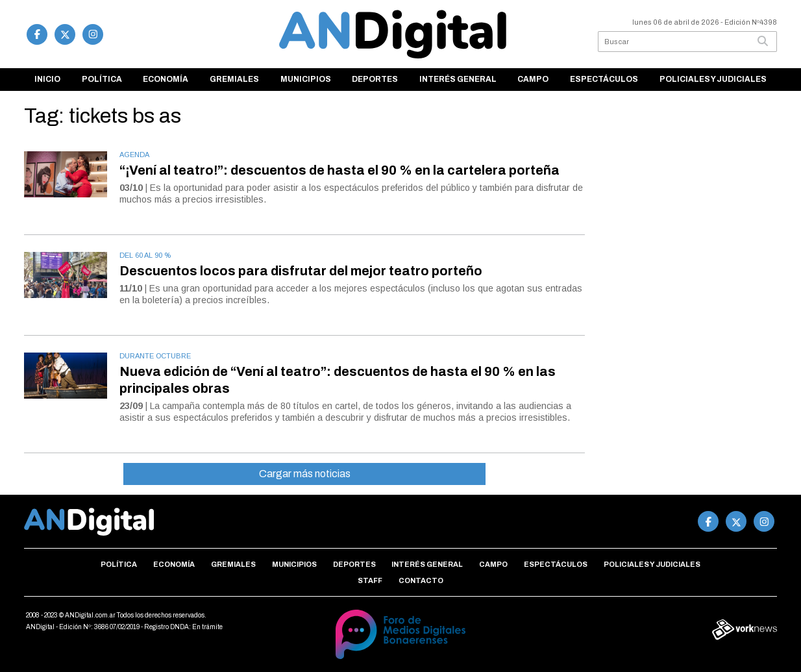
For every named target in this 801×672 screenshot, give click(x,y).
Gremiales (234, 79)
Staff (370, 580)
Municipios (306, 79)
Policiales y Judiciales (713, 79)
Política (102, 79)
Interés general (458, 79)
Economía (166, 79)
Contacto (421, 580)
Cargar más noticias (305, 474)
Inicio (47, 79)
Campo (533, 79)
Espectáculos (604, 79)
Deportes (375, 79)
